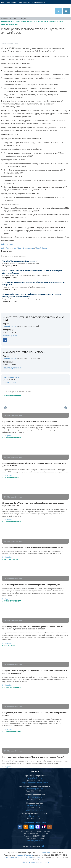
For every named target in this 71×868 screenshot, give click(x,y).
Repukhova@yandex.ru (12, 368)
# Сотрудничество (10, 559)
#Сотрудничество (10, 25)
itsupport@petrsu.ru (33, 857)
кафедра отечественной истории (26, 352)
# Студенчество (9, 645)
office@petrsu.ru (35, 816)
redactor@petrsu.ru (25, 855)
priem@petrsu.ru (35, 778)
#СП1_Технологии (8, 248)
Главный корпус (10, 326)
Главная (5, 18)
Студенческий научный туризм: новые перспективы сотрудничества (33, 547)
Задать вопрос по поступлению (35, 783)
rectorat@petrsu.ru (35, 805)
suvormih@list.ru (10, 336)
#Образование (30, 22)
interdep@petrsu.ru (35, 789)
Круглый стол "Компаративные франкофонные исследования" (30, 421)
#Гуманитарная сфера (12, 22)
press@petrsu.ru (10, 382)
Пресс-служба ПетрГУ (12, 377)
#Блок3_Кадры (41, 248)
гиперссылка (46, 853)
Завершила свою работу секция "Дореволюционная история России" (33, 757)
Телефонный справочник (35, 822)
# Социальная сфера (11, 478)
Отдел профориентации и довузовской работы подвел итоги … (25, 287)
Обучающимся (25, 2)
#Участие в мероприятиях (50, 22)
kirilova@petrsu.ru (35, 797)
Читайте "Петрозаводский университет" (20, 261)
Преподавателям (38, 2)
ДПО (3, 2)
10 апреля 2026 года (13, 415)
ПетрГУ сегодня (20, 18)
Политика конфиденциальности (36, 862)
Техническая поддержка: (14, 857)
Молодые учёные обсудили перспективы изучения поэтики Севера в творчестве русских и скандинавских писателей (33, 628)
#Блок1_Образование (25, 248)
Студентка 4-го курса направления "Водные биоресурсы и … (24, 299)
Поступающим (12, 2)
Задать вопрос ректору (35, 810)
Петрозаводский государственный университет (10, 10)
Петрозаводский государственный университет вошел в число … (26, 275)
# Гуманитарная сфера (12, 396)
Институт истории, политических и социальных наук (34, 319)
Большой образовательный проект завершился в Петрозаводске (31, 585)
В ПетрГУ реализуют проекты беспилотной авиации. (21, 263)
